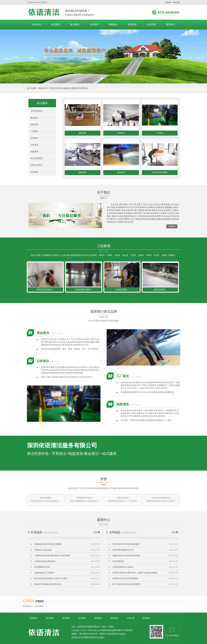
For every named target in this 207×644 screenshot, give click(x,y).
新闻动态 (132, 24)
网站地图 (176, 3)
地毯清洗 (34, 125)
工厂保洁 (51, 88)
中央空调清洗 (118, 561)
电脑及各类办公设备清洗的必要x (127, 556)
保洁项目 (56, 24)
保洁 (93, 638)
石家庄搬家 (39, 606)
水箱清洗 (34, 172)
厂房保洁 (34, 131)
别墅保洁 (84, 88)
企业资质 (94, 24)
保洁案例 (75, 24)
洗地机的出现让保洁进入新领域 (48, 544)
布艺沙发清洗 (36, 158)
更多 (97, 532)
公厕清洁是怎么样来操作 (45, 561)
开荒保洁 (34, 138)
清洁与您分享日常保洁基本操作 (126, 544)
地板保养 (76, 88)
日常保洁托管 (36, 111)
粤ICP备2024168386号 (89, 634)
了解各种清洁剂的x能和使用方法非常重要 (52, 556)
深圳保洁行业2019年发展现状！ (126, 578)
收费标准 (113, 24)
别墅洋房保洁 (36, 165)
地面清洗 (67, 88)
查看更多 (172, 226)
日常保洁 (59, 88)
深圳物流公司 (28, 606)
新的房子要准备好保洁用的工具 (48, 584)
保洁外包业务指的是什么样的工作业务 (51, 578)
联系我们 (171, 24)
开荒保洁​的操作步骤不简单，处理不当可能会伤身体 (135, 573)
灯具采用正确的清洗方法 (123, 550)
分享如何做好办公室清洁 (123, 567)
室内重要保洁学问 (42, 567)
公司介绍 (151, 24)
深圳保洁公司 (44, 12)
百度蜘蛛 (168, 3)
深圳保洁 (36, 24)
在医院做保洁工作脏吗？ (45, 573)
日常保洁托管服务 (160, 173)
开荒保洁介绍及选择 (43, 550)
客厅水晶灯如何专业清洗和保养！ (127, 584)
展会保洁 (43, 88)
